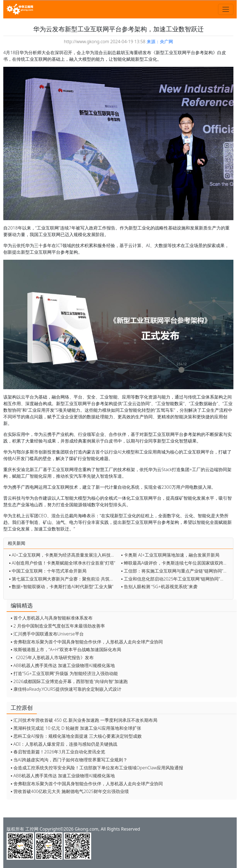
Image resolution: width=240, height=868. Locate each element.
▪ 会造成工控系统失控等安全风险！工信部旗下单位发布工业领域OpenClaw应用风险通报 (97, 768)
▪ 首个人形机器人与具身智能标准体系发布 (52, 618)
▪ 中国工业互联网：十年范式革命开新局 (48, 571)
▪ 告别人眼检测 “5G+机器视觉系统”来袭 (159, 587)
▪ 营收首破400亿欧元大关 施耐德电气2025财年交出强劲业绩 (70, 791)
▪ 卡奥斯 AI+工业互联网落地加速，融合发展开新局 (170, 555)
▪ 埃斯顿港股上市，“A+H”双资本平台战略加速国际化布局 (66, 649)
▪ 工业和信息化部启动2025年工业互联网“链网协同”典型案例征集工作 (176, 579)
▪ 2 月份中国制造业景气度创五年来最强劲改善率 (58, 626)
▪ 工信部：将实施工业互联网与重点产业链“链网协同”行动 (176, 571)
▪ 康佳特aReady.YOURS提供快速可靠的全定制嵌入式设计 (66, 689)
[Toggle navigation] (226, 9)
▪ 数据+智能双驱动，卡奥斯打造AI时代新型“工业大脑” (61, 587)
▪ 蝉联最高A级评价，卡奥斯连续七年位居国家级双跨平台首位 (176, 563)
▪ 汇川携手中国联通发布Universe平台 (47, 634)
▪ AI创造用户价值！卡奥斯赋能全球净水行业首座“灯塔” (62, 563)
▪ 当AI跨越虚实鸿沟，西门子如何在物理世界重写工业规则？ (69, 760)
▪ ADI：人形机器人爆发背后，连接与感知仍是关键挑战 (64, 744)
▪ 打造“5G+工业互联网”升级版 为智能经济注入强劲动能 (64, 673)
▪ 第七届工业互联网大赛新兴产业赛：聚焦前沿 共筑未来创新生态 (64, 579)
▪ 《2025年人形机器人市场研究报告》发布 (52, 657)
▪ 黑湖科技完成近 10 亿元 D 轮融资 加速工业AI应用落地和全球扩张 (76, 728)
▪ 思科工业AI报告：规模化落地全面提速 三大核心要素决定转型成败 (76, 736)
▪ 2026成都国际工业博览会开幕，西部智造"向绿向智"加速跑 (69, 681)
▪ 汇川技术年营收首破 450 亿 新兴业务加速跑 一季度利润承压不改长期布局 (84, 720)
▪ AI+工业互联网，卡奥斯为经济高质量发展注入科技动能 (64, 555)
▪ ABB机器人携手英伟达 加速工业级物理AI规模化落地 (63, 665)
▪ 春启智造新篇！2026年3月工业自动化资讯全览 (58, 752)
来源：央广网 (160, 42)
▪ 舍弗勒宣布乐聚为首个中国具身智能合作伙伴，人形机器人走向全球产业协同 (87, 642)
